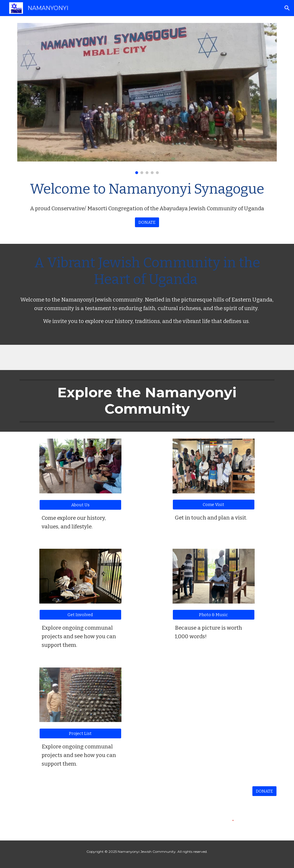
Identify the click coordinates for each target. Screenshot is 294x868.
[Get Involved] (80, 615)
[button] (287, 8)
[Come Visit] (214, 504)
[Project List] (80, 733)
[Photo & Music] (214, 615)
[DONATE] (147, 222)
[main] (147, 196)
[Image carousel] (147, 99)
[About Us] (80, 505)
